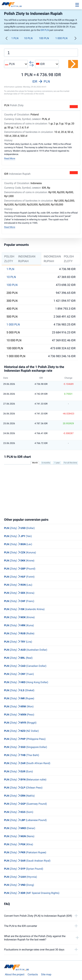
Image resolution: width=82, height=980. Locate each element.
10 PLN (28, 38)
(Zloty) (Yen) (18, 536)
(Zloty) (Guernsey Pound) (25, 804)
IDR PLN (45, 30)
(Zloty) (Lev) (18, 544)
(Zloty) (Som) (19, 812)
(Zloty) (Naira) (19, 836)
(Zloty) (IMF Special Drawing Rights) (32, 893)
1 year (57, 463)
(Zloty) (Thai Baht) (22, 755)
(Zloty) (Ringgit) (20, 723)
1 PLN (15, 38)
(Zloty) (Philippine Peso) (25, 739)
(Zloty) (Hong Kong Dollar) (26, 682)
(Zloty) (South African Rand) (27, 763)
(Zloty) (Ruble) (19, 633)
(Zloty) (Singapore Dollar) (26, 747)
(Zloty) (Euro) (19, 771)
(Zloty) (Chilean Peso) (23, 788)
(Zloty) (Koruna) (20, 552)
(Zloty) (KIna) (19, 844)
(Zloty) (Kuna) (19, 625)
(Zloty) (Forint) (19, 577)
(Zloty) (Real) (18, 658)
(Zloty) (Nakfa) (19, 796)
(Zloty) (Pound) (20, 569)
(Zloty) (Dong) (19, 885)
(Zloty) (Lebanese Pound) (25, 820)
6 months (46, 463)
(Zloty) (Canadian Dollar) (25, 666)
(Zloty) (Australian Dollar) (26, 650)
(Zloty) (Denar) (20, 828)
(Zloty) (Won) (19, 706)
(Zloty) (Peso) (19, 715)
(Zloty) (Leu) (18, 585)
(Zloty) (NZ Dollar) (21, 731)
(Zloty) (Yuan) (19, 674)
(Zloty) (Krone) (19, 561)
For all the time (70, 463)
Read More (10, 158)
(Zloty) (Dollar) (19, 528)
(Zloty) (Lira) (18, 642)
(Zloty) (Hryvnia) (21, 877)
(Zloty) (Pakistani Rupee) (25, 852)
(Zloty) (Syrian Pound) (24, 869)
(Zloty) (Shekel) (19, 690)
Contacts (33, 974)
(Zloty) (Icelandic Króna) (24, 609)
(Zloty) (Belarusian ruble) (25, 780)
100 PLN (44, 38)
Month (35, 463)
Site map (46, 974)
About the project (15, 974)
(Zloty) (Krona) (19, 593)
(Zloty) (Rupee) (19, 698)
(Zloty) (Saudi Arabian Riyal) (27, 861)
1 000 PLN (61, 38)
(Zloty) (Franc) (19, 601)
